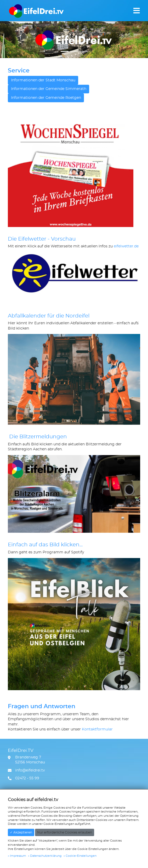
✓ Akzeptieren (21, 832)
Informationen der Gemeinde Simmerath (49, 89)
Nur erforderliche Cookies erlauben (65, 832)
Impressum (18, 856)
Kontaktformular (97, 729)
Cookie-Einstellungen (81, 856)
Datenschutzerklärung (46, 856)
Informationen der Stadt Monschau (43, 80)
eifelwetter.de (126, 246)
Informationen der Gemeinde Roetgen (46, 98)
